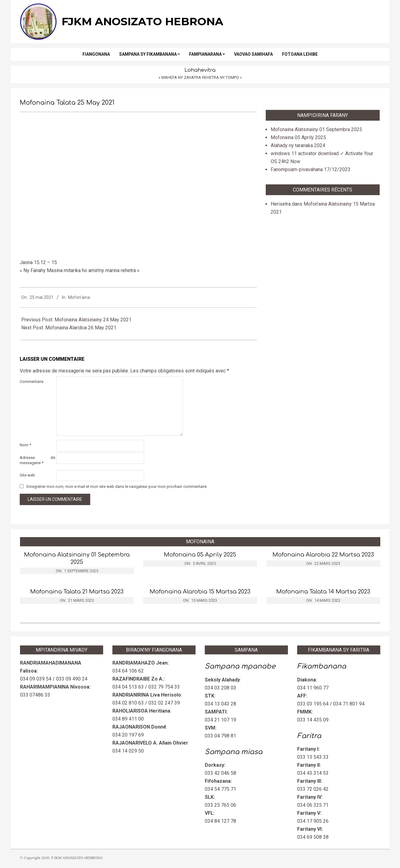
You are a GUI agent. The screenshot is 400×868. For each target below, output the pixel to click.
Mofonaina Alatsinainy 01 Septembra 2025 (316, 129)
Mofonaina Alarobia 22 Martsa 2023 (323, 555)
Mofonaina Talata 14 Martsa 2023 (323, 592)
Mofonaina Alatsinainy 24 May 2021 (93, 320)
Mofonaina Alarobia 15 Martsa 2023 (200, 592)
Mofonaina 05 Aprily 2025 (298, 137)
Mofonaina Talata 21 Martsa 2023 (77, 592)
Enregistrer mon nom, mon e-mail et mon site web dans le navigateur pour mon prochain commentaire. (117, 486)
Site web (27, 475)
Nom (25, 445)
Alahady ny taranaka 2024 (298, 145)
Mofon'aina (79, 297)
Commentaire (32, 382)
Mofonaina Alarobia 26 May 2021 (81, 328)
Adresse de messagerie (38, 460)
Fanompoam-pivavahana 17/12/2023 (311, 169)
